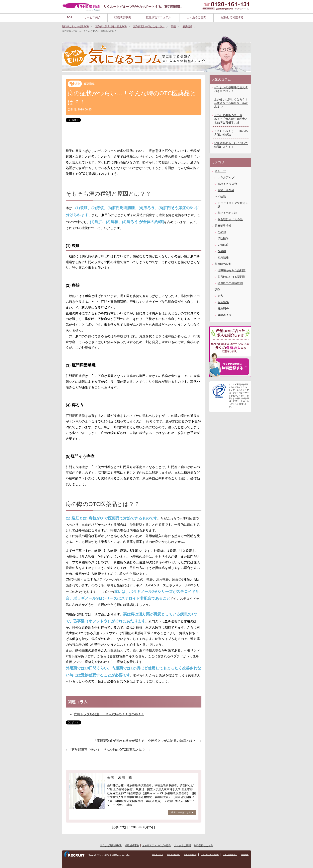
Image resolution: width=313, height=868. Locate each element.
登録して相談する (232, 17)
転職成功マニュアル (158, 17)
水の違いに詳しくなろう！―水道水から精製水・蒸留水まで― (231, 103)
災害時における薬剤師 (232, 277)
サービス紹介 (92, 17)
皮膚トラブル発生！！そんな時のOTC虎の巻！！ (109, 714)
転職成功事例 (123, 17)
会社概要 (245, 855)
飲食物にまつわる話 (230, 219)
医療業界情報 (223, 226)
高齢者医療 (225, 315)
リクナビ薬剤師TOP (111, 845)
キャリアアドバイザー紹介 (156, 845)
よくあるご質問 (196, 17)
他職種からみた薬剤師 (232, 270)
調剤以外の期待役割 (230, 283)
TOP (70, 17)
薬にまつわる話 (227, 213)
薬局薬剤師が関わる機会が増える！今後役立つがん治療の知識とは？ (146, 741)
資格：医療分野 (227, 184)
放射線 (222, 251)
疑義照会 (223, 309)
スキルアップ (226, 177)
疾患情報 (223, 258)
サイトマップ (150, 855)
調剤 (77, 84)
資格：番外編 (226, 190)
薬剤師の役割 (223, 264)
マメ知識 (220, 197)
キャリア (220, 171)
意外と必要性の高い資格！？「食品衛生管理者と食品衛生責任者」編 (231, 119)
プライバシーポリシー (206, 855)
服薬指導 (89, 84)
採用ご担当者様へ (228, 855)
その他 (222, 232)
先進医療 (223, 245)
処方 (220, 296)
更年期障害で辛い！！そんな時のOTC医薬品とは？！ (110, 750)
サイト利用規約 (185, 855)
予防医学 (223, 238)
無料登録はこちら (203, 845)
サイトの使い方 (167, 855)
